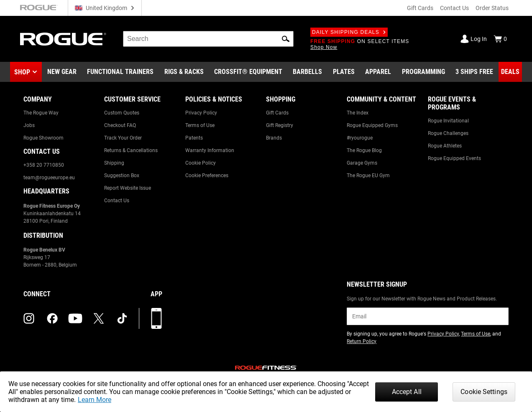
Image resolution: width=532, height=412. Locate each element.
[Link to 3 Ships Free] (474, 72)
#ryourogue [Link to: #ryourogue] (360, 138)
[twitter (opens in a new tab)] (99, 318)
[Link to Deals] (510, 72)
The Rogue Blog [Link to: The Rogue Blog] (364, 150)
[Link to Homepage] (63, 39)
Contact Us (454, 8)
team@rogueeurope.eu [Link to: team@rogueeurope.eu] (49, 178)
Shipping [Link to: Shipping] (114, 163)
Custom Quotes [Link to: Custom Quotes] (122, 113)
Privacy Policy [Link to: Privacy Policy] (201, 113)
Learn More (95, 400)
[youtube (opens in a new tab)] (75, 318)
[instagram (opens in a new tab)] (29, 318)
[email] (428, 316)
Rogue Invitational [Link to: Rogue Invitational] (448, 121)
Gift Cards (420, 8)
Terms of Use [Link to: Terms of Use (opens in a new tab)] (476, 334)
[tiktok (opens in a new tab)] (122, 318)
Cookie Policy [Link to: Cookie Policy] (201, 163)
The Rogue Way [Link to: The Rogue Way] (41, 113)
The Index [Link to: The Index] (358, 113)
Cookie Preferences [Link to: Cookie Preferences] (207, 175)
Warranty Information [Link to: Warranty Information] (210, 150)
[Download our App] (156, 318)
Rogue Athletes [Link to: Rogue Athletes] (445, 146)
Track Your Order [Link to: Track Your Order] (123, 138)
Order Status (492, 8)
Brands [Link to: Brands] (274, 138)
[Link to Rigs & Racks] (184, 72)
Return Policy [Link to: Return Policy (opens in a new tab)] (362, 341)
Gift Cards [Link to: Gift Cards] (277, 113)
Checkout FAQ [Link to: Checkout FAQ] (120, 125)
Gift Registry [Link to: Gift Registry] (280, 125)
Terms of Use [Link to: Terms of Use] (200, 125)
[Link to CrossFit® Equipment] (248, 72)
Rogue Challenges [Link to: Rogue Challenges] (448, 133)
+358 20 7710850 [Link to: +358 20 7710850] (44, 165)
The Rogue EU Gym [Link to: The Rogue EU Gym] (368, 175)
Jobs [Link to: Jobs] (29, 125)
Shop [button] (22, 72)
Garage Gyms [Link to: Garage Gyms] (362, 163)
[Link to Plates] (344, 72)
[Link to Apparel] (378, 72)
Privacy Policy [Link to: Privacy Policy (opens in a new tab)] (443, 334)
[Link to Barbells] (307, 72)
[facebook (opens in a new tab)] (52, 318)
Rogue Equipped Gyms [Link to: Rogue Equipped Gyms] (372, 125)
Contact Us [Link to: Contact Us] (117, 201)
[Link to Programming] (423, 72)
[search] (208, 39)
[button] (286, 39)
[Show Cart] (500, 39)
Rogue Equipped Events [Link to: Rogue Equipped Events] (454, 158)
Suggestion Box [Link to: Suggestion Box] (122, 175)
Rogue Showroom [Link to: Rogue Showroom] (43, 138)
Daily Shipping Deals (349, 32)
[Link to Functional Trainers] (120, 72)
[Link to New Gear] (62, 72)
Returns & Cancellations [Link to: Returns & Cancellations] (131, 150)
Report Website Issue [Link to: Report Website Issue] (128, 188)
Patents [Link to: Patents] (194, 138)
